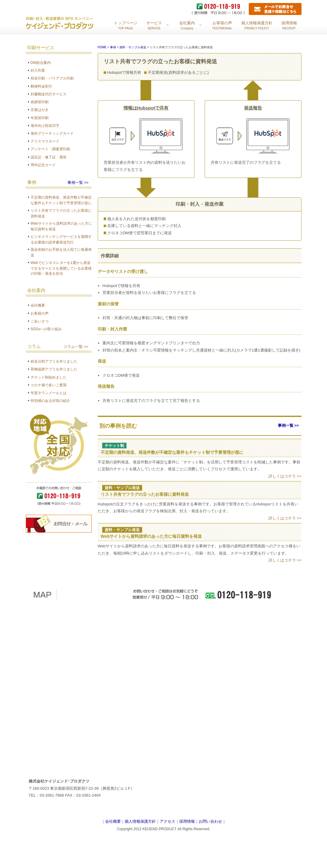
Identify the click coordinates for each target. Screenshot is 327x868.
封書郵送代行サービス (49, 94)
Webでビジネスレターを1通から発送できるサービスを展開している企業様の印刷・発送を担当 (61, 268)
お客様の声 (40, 313)
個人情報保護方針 (140, 821)
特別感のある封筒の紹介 (50, 401)
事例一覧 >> (78, 183)
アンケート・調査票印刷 (50, 149)
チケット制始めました (49, 377)
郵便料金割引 (41, 86)
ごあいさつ (40, 321)
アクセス (168, 821)
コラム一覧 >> (76, 347)
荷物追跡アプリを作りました (54, 369)
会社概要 (38, 305)
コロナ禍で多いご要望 (49, 385)
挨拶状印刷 (40, 102)
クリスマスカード (45, 141)
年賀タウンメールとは (49, 393)
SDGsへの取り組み (46, 329)
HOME (102, 47)
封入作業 (38, 70)
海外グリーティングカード (52, 133)
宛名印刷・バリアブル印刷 (52, 78)
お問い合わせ (210, 821)
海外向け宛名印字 (45, 126)
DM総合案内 (41, 63)
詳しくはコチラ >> (285, 476)
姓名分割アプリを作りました (54, 361)
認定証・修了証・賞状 (49, 157)
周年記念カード (43, 165)
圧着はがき (40, 110)
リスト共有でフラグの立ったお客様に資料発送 (145, 494)
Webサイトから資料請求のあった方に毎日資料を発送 (151, 536)
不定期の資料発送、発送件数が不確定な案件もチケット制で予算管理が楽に (172, 452)
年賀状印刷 (40, 118)
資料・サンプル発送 (133, 47)
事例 (113, 47)
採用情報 (187, 821)
